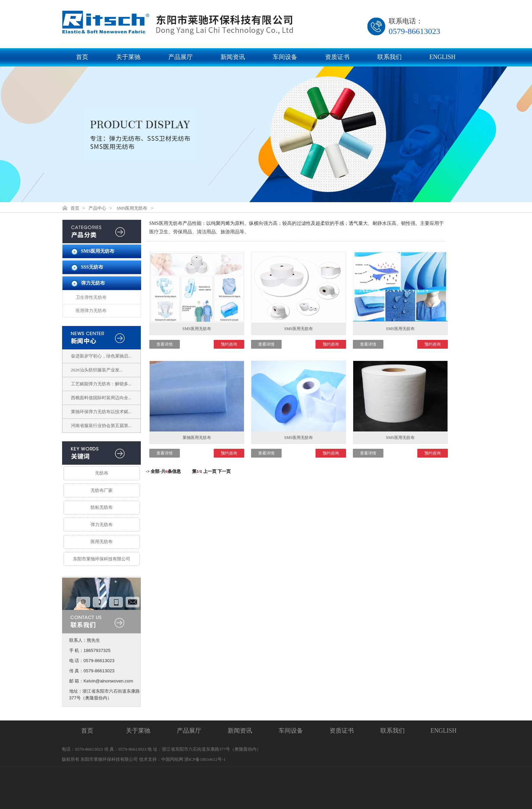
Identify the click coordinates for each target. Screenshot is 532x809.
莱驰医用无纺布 (197, 438)
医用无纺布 (102, 542)
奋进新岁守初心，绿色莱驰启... (101, 356)
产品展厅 (180, 57)
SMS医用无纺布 (132, 208)
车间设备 (285, 57)
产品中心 (97, 208)
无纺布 (102, 473)
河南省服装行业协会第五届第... (101, 426)
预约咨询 (229, 344)
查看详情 (165, 344)
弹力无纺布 (93, 283)
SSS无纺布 (92, 267)
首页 (82, 57)
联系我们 (389, 57)
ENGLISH (443, 57)
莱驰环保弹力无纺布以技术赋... (101, 412)
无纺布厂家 (102, 490)
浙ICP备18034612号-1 (205, 759)
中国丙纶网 (172, 759)
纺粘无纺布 (102, 507)
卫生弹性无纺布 (91, 297)
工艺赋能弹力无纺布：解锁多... (101, 384)
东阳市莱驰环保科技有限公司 (102, 559)
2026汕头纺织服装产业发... (97, 370)
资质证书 (337, 57)
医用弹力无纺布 (91, 311)
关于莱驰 (128, 57)
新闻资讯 (233, 57)
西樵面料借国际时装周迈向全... (101, 398)
